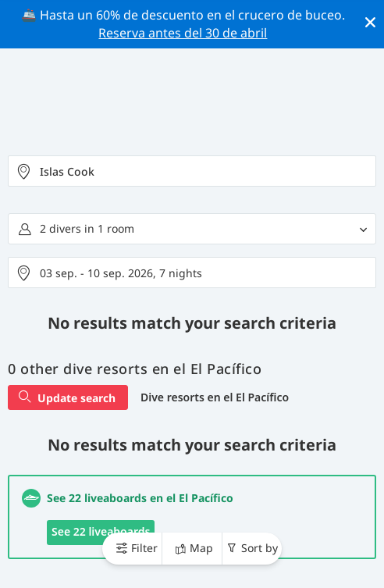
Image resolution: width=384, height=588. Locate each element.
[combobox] (192, 171)
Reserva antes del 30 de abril (183, 33)
